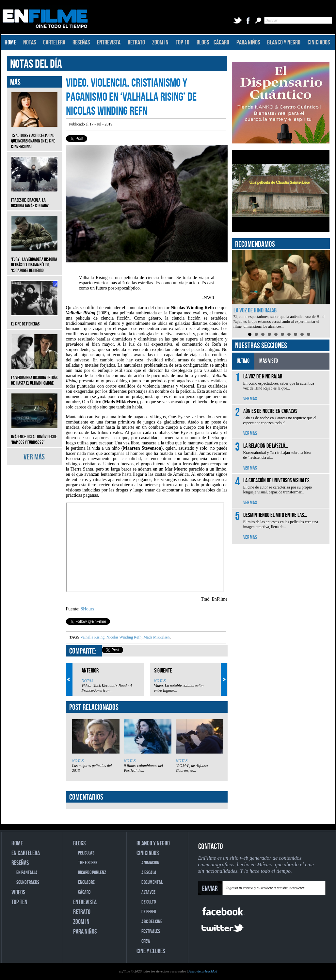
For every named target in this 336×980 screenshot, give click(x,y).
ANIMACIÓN (150, 863)
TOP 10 (183, 42)
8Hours (87, 609)
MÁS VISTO (269, 361)
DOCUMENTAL (152, 882)
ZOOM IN (160, 42)
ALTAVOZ (148, 892)
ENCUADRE (86, 882)
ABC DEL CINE (152, 922)
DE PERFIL (149, 912)
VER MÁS (34, 457)
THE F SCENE (88, 863)
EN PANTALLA (27, 873)
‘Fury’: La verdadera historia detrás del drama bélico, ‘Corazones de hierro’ (34, 260)
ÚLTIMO (243, 361)
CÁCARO (221, 42)
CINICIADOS (319, 42)
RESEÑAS (81, 42)
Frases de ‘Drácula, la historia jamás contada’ (34, 198)
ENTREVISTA (109, 42)
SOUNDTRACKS (28, 882)
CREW (146, 941)
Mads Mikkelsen (156, 637)
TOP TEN (19, 902)
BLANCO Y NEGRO (284, 42)
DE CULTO (149, 902)
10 (309, 334)
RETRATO (136, 42)
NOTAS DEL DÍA (36, 64)
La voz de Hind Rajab (255, 310)
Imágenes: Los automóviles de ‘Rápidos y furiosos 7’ (34, 435)
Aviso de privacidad (203, 971)
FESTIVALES (151, 931)
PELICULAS (86, 853)
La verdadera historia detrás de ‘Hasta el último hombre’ (34, 375)
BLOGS (203, 42)
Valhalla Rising (92, 637)
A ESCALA (149, 873)
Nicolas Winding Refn (123, 637)
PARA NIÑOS (248, 42)
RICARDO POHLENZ (92, 873)
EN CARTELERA (26, 853)
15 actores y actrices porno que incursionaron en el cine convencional (34, 136)
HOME (10, 42)
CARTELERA (54, 42)
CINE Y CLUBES (151, 951)
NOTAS (30, 42)
